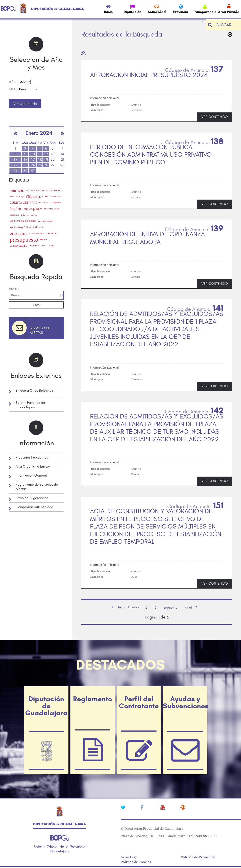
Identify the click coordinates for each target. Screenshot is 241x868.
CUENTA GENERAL (24, 203)
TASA (44, 246)
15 (15, 160)
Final (188, 607)
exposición (15, 215)
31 (33, 171)
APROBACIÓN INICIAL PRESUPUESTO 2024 (149, 75)
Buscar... (14, 289)
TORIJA (52, 246)
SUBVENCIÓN (34, 246)
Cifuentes (33, 196)
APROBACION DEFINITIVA (37, 190)
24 (33, 165)
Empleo (15, 209)
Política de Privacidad (198, 857)
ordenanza (19, 233)
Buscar (36, 305)
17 (33, 160)
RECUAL (44, 240)
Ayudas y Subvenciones (185, 702)
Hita (23, 215)
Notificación (38, 227)
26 (46, 165)
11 (40, 154)
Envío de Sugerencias (32, 498)
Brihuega (20, 196)
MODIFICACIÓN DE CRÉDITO (23, 221)
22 (15, 165)
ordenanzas (51, 233)
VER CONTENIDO (215, 117)
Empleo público (33, 209)
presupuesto (24, 240)
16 (25, 160)
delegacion (56, 203)
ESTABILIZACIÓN (52, 209)
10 (33, 154)
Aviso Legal (130, 857)
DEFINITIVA (44, 203)
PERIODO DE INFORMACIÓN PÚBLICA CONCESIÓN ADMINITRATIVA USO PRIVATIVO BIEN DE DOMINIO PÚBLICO (151, 155)
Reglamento (93, 699)
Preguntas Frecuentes (32, 457)
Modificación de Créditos (20, 227)
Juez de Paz (32, 215)
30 (25, 171)
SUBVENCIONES (18, 246)
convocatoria (56, 196)
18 (40, 160)
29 (15, 171)
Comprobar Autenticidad (34, 507)
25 (40, 165)
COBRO (46, 196)
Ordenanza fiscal (37, 233)
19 (46, 160)
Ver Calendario (25, 104)
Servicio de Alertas (40, 330)
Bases (12, 196)
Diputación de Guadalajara (46, 706)
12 (46, 154)
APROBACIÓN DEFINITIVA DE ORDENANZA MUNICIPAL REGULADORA (147, 238)
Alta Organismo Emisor (33, 466)
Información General (31, 475)
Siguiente (170, 607)
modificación (45, 221)
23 (25, 165)
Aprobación (55, 190)
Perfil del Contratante (139, 702)
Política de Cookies (136, 862)
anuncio (17, 190)
